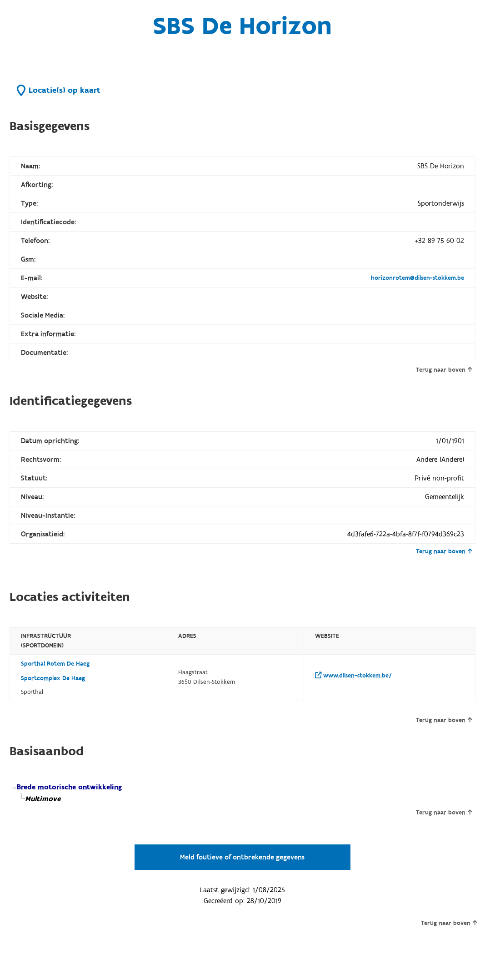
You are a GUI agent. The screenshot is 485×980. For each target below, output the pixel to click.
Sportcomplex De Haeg (53, 678)
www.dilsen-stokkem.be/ (353, 676)
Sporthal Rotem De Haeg (55, 664)
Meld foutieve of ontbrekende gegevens (242, 857)
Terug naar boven (444, 370)
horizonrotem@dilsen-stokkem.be (417, 278)
